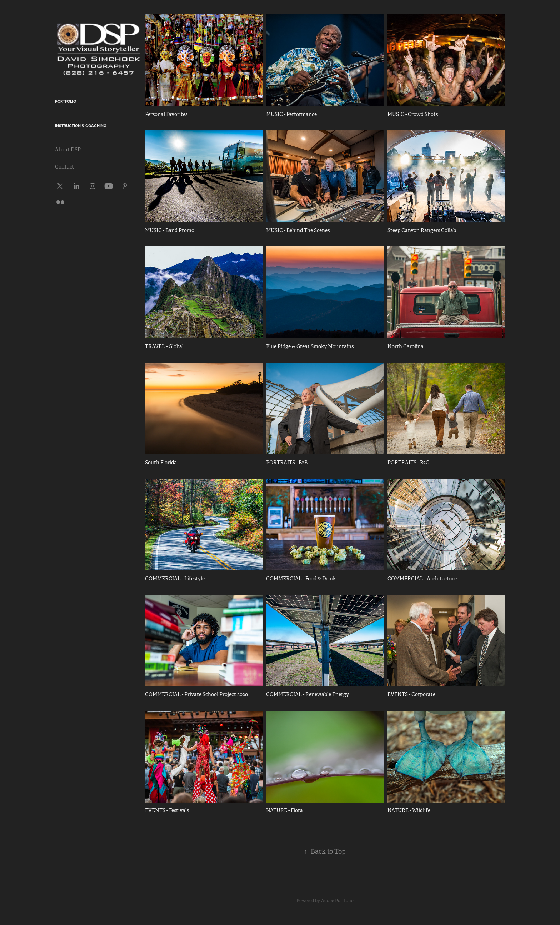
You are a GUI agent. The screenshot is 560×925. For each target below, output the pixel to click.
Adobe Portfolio (337, 901)
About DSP (68, 150)
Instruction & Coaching (81, 126)
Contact (65, 167)
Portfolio (66, 101)
